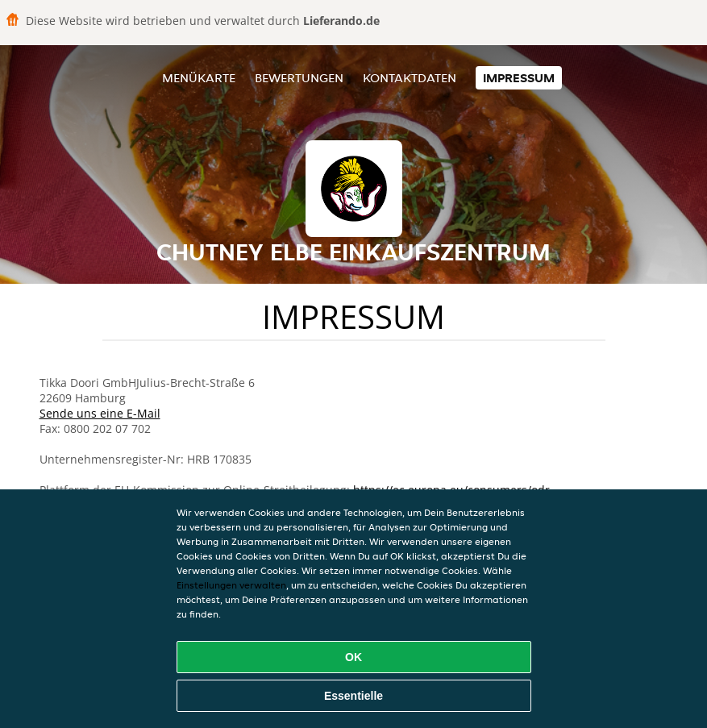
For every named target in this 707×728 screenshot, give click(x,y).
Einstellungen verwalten (231, 585)
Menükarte (199, 78)
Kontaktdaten (410, 78)
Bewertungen (299, 78)
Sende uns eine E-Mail (100, 413)
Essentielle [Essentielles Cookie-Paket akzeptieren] (353, 696)
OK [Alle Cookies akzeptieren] (353, 657)
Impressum (519, 78)
